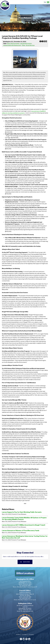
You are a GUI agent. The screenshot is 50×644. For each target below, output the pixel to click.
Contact (24, 635)
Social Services (30, 45)
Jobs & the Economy (26, 43)
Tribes (23, 45)
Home (18, 635)
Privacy (31, 635)
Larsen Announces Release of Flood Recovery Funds (21, 531)
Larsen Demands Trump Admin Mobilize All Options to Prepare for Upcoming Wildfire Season (24, 519)
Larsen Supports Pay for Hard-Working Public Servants (22, 512)
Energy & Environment (13, 43)
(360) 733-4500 (27, 610)
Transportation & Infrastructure (12, 45)
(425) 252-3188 (27, 597)
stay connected (25, 553)
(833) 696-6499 (26, 598)
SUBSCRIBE (25, 562)
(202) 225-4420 (26, 586)
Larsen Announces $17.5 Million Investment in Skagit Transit (24, 525)
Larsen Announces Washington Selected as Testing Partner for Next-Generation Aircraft (25, 537)
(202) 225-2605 (27, 584)
